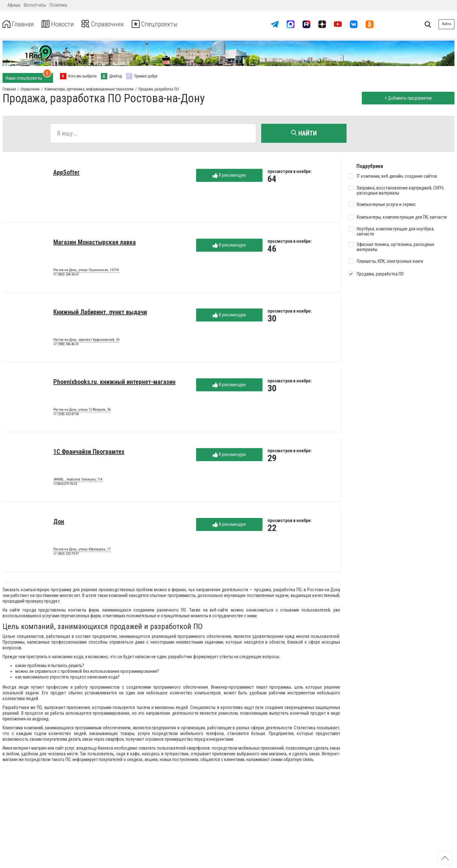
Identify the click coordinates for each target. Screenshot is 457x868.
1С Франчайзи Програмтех (89, 453)
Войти (447, 24)
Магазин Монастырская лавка (95, 243)
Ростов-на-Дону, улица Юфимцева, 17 (82, 551)
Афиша (14, 5)
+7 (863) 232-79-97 (66, 555)
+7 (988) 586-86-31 (66, 345)
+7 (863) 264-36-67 (66, 276)
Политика (58, 5)
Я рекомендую (229, 177)
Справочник (112, 24)
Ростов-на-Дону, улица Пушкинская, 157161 (86, 271)
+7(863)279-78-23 (65, 485)
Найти (304, 133)
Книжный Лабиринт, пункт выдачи (100, 313)
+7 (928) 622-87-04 (66, 415)
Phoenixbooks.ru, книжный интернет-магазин (114, 383)
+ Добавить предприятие (407, 98)
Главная (20, 24)
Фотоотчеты (35, 5)
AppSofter (66, 174)
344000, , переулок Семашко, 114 (78, 481)
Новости (63, 24)
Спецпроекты (169, 24)
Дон (59, 523)
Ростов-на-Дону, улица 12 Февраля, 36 (82, 411)
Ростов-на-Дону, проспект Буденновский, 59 (86, 341)
